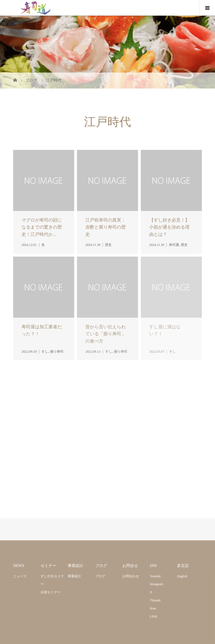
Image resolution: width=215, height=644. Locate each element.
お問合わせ (131, 576)
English (182, 576)
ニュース (20, 576)
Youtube (155, 576)
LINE (154, 617)
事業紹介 (74, 576)
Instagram (156, 584)
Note (153, 608)
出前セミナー (51, 592)
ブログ (100, 576)
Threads (155, 600)
